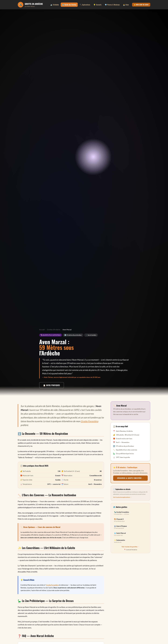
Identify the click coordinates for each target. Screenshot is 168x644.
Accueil (42, 330)
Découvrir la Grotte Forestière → (130, 478)
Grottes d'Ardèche (54, 330)
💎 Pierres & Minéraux (112, 5)
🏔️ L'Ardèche (55, 5)
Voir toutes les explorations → (122, 497)
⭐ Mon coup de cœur (141, 5)
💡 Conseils (97, 5)
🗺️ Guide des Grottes (69, 5)
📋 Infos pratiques (52, 385)
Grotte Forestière (89, 421)
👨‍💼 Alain (126, 5)
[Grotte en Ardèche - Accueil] (30, 5)
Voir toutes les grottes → (130, 547)
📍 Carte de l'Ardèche (130, 550)
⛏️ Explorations (85, 5)
